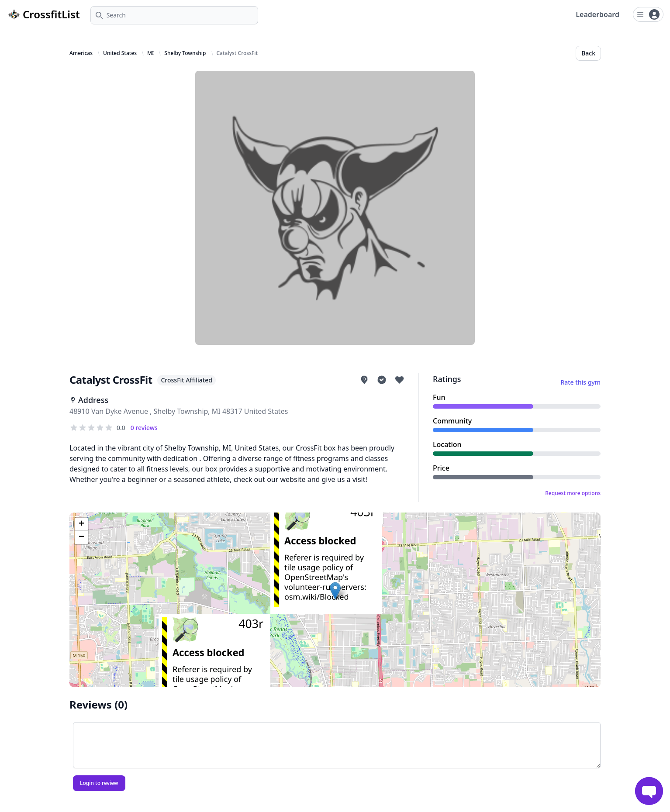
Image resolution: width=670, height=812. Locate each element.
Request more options (573, 493)
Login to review (99, 783)
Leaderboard (597, 14)
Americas (81, 53)
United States (120, 53)
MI (150, 53)
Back (588, 53)
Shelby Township (185, 53)
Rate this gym (580, 382)
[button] (335, 591)
